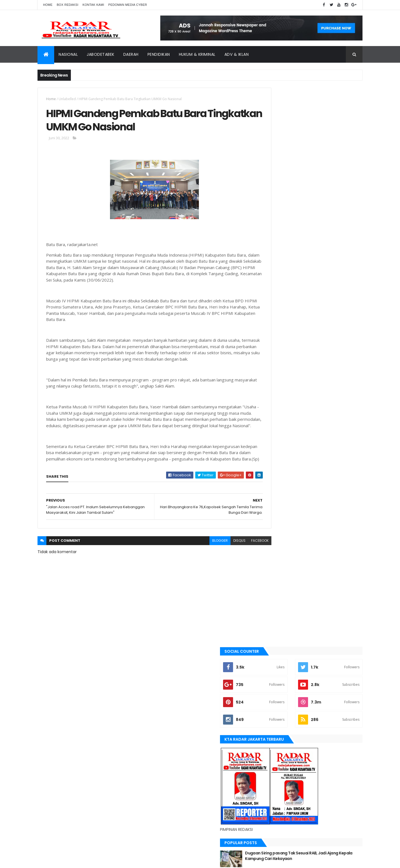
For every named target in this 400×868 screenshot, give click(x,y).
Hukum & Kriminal (197, 54)
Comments (337, 374)
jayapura (273, 565)
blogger (199, 562)
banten (272, 490)
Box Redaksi (67, 5)
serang (272, 631)
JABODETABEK (276, 537)
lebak (270, 584)
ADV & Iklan (237, 54)
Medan (271, 602)
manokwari (275, 593)
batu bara (274, 499)
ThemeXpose (69, 860)
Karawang (275, 574)
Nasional (68, 54)
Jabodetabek (101, 54)
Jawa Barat (275, 555)
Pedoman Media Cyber (128, 5)
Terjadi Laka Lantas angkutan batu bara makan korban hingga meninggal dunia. (323, 355)
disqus (219, 562)
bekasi (271, 508)
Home (48, 5)
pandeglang (276, 621)
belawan (273, 518)
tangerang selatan (282, 659)
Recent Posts (287, 374)
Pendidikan (159, 54)
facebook (239, 562)
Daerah (131, 54)
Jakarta (272, 546)
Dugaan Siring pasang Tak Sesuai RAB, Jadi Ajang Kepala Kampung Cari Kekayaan (323, 299)
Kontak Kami (93, 5)
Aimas (271, 480)
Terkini (271, 668)
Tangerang (275, 649)
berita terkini (277, 527)
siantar (272, 640)
